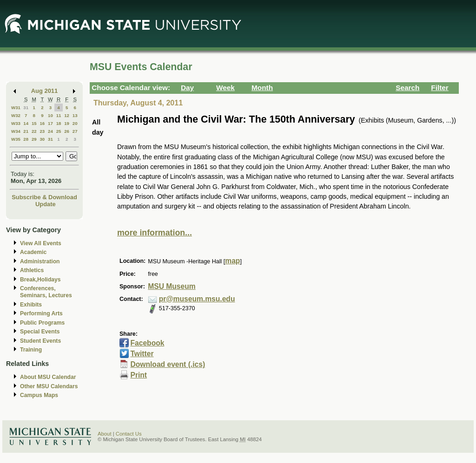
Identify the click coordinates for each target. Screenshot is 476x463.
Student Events (40, 341)
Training (31, 350)
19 (67, 123)
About (105, 434)
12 (67, 115)
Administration (40, 261)
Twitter (142, 354)
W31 (16, 108)
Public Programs (42, 323)
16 (42, 123)
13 (75, 115)
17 (50, 123)
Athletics (32, 270)
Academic (33, 252)
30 (42, 139)
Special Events (40, 332)
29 (34, 139)
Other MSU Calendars (49, 386)
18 (59, 123)
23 (42, 131)
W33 (16, 123)
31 (26, 108)
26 (67, 131)
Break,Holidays (40, 280)
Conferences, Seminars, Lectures (46, 292)
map (232, 261)
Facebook (147, 343)
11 (59, 115)
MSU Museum (172, 286)
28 (26, 139)
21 (26, 131)
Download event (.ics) (168, 364)
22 (34, 131)
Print (139, 375)
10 (50, 115)
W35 (16, 139)
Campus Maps (39, 395)
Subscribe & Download (44, 197)
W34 (16, 131)
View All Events (41, 243)
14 (26, 123)
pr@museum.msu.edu (197, 299)
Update (46, 204)
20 (75, 123)
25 (59, 131)
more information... (155, 233)
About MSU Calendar (48, 377)
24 (50, 131)
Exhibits (31, 305)
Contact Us (129, 434)
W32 (16, 115)
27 (75, 131)
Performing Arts (41, 313)
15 (34, 123)
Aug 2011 (44, 91)
